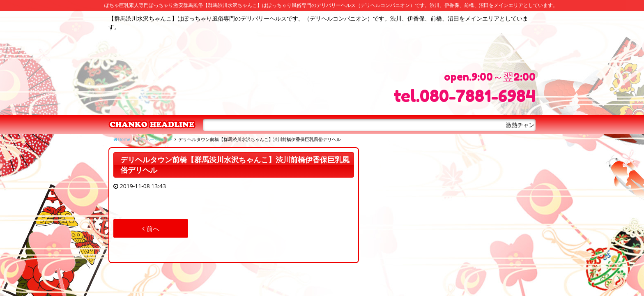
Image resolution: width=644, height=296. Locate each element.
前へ (151, 229)
